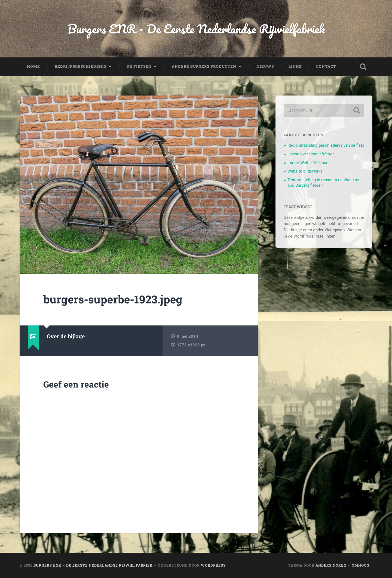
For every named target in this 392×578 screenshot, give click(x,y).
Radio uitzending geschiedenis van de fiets (326, 145)
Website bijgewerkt (305, 171)
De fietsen (139, 66)
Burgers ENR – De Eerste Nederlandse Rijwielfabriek (93, 565)
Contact (326, 66)
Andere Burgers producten (204, 66)
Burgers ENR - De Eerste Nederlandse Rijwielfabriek (196, 29)
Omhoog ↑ (362, 565)
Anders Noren (331, 565)
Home (33, 66)
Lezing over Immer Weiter (311, 154)
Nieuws (265, 66)
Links (295, 66)
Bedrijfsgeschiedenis (81, 66)
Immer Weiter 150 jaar (307, 163)
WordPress (213, 565)
